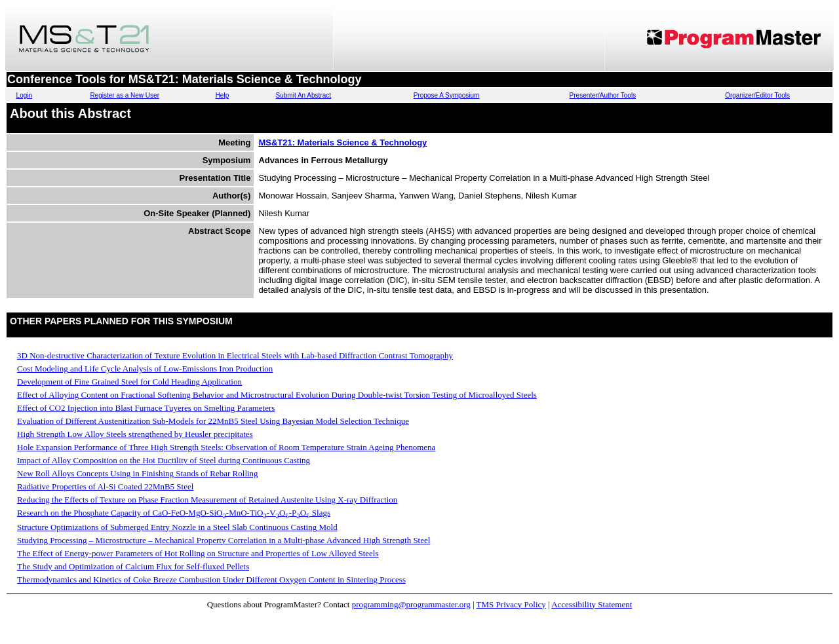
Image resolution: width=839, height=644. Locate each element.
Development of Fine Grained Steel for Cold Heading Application (129, 382)
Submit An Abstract (304, 95)
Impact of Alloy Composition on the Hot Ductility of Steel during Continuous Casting (164, 460)
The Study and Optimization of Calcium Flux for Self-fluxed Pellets (133, 566)
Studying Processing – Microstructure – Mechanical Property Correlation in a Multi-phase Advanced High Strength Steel (224, 540)
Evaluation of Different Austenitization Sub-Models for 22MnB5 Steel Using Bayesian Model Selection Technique (213, 421)
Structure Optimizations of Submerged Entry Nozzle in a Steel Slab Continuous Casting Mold (177, 527)
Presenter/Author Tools (603, 95)
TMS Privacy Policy (511, 604)
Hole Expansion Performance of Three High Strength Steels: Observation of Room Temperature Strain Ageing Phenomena (226, 447)
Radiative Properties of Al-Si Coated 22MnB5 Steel (105, 486)
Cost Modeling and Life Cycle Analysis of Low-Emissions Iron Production (145, 369)
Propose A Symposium (447, 95)
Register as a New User (125, 95)
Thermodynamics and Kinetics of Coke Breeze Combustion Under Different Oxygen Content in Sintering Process (211, 579)
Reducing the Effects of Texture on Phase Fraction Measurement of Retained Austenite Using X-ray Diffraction (207, 500)
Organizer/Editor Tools (757, 95)
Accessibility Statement (592, 604)
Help (223, 95)
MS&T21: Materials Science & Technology (342, 142)
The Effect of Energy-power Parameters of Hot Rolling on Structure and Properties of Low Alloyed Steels (198, 553)
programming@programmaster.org (411, 604)
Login (24, 95)
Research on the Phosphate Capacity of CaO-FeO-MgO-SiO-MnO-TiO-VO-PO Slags (174, 513)
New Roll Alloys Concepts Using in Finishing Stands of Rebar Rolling (138, 473)
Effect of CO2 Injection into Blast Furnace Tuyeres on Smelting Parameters (146, 408)
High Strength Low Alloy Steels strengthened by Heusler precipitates (135, 434)
